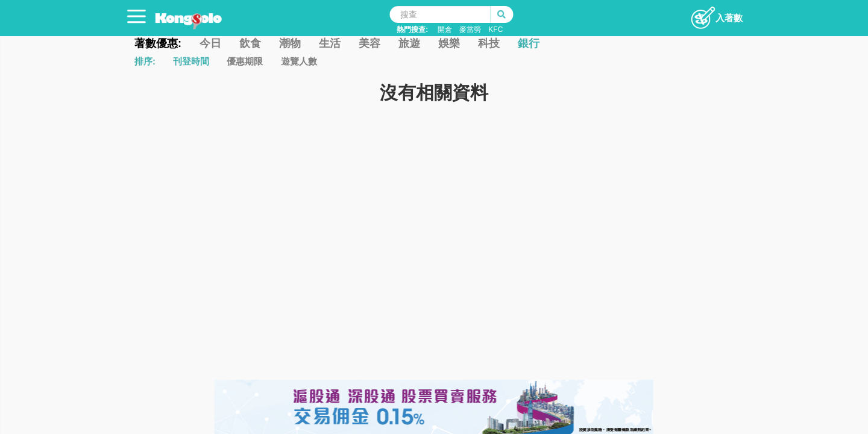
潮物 (290, 43)
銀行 (529, 43)
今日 (210, 43)
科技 (489, 43)
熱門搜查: (412, 30)
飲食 (250, 43)
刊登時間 (191, 61)
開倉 (445, 30)
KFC (495, 30)
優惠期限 (245, 61)
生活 (330, 43)
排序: (145, 61)
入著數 (716, 14)
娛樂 (449, 43)
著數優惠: (158, 43)
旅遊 (409, 43)
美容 (370, 43)
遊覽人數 (299, 61)
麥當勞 (470, 30)
